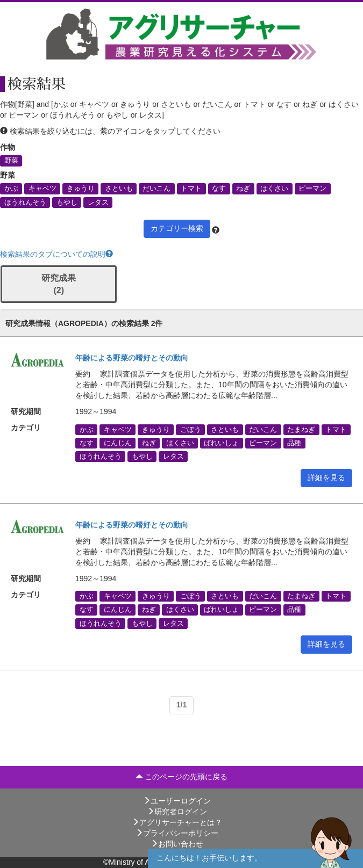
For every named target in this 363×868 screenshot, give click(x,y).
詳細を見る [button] (326, 478)
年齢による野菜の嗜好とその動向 (132, 358)
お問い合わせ (177, 844)
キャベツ (42, 189)
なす (219, 189)
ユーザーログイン (177, 801)
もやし (67, 202)
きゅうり (81, 189)
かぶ (11, 189)
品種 (294, 443)
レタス (98, 202)
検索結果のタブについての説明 (56, 254)
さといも (119, 189)
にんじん (118, 443)
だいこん (156, 189)
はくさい (274, 189)
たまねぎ (301, 429)
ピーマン (312, 189)
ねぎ (243, 189)
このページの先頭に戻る (182, 777)
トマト (191, 189)
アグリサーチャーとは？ (177, 822)
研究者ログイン (177, 812)
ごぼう (191, 429)
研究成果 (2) (59, 284)
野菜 (11, 161)
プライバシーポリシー (177, 833)
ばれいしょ (221, 443)
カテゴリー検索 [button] (177, 228)
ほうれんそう (25, 202)
